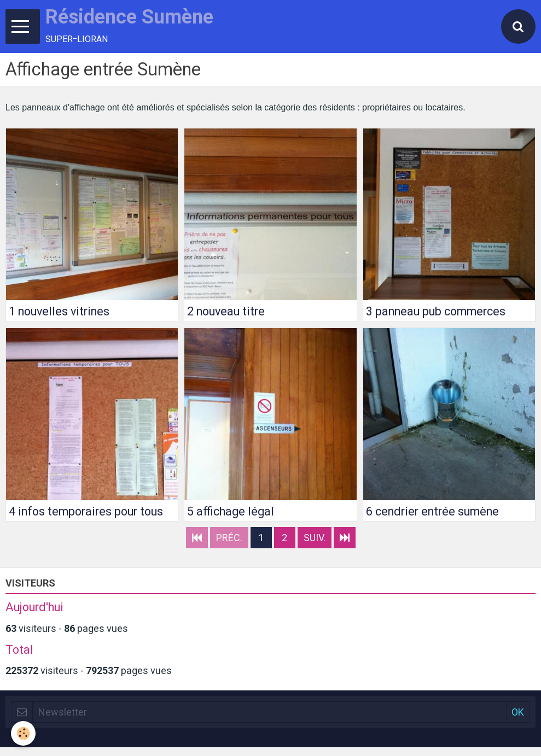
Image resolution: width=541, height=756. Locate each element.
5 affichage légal (231, 511)
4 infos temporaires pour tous (86, 511)
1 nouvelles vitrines (59, 311)
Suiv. (315, 538)
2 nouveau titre (226, 311)
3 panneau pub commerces (436, 311)
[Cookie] (23, 733)
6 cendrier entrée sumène (432, 511)
